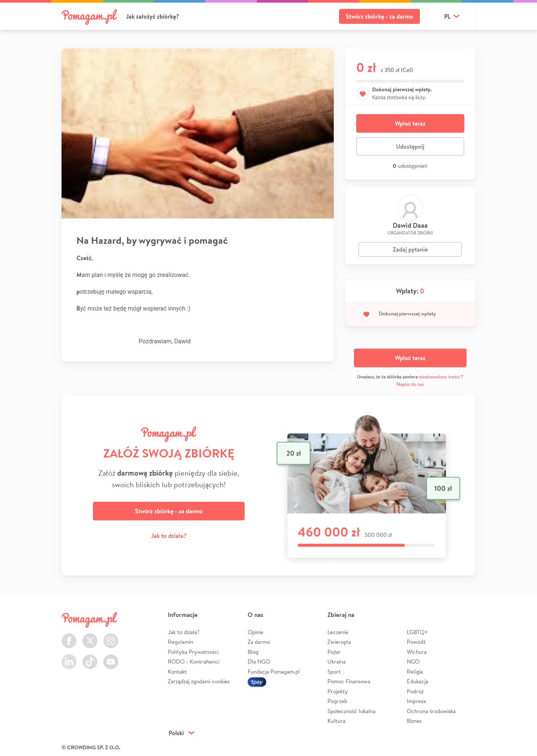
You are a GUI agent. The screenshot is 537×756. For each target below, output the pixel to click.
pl (447, 16)
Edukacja (417, 681)
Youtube (111, 657)
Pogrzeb (337, 701)
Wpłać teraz (410, 123)
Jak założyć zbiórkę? (153, 16)
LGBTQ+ (417, 632)
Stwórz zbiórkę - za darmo (379, 16)
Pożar (334, 652)
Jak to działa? (169, 536)
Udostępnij (410, 147)
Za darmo (259, 642)
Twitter (90, 637)
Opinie (255, 632)
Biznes (414, 721)
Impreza (416, 701)
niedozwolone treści (439, 377)
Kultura (336, 721)
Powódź (416, 642)
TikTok (90, 657)
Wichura (417, 652)
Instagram (111, 637)
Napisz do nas (410, 384)
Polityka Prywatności (193, 652)
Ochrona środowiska (431, 711)
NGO (413, 661)
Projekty (338, 691)
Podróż (415, 691)
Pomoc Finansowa (349, 681)
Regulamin (180, 642)
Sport (334, 672)
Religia (415, 672)
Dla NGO (259, 661)
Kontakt (177, 672)
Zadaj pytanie (410, 249)
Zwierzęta (339, 642)
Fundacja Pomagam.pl (274, 672)
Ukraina (337, 661)
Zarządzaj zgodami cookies (199, 681)
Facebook (69, 637)
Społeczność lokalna (351, 711)
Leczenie (338, 632)
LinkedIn (69, 657)
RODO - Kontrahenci (194, 661)
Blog (253, 652)
